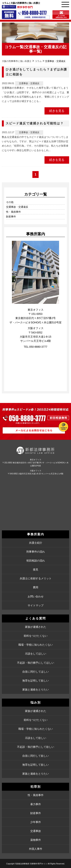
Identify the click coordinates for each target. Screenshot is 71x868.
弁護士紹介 (36, 543)
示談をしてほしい (36, 654)
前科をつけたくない (36, 636)
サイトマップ (36, 605)
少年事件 (36, 822)
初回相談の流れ (36, 561)
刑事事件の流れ (36, 552)
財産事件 (11, 217)
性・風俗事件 (13, 212)
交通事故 (36, 831)
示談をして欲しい (36, 738)
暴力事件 (36, 804)
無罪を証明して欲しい (36, 681)
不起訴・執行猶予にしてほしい (36, 663)
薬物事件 (36, 840)
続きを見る (57, 111)
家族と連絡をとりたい (36, 690)
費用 (36, 587)
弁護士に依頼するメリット (36, 578)
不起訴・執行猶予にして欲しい (36, 747)
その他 (10, 202)
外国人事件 (36, 849)
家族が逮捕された (36, 627)
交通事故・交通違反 (42, 47)
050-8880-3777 (38, 347)
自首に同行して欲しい (36, 756)
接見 (36, 569)
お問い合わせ (36, 596)
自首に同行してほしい (36, 672)
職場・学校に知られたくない (36, 645)
